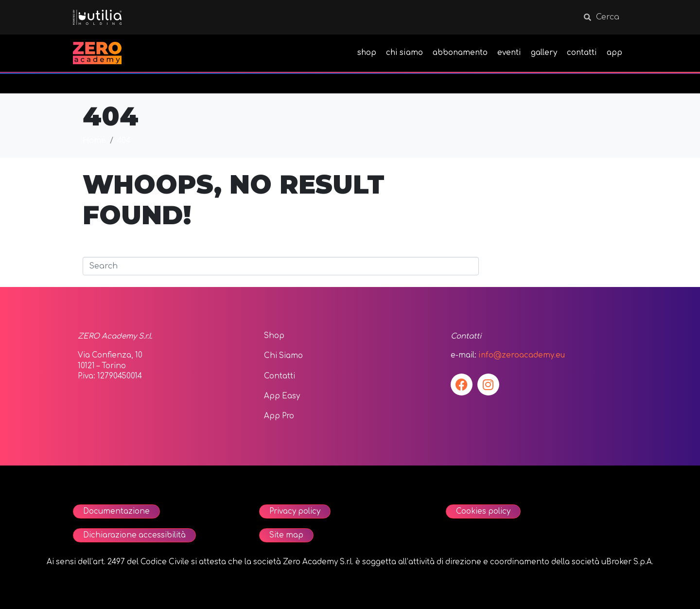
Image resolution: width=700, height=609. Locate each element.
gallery (544, 53)
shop (367, 53)
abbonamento (460, 53)
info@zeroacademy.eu (522, 355)
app (614, 53)
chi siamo (404, 53)
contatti (582, 53)
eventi (509, 53)
